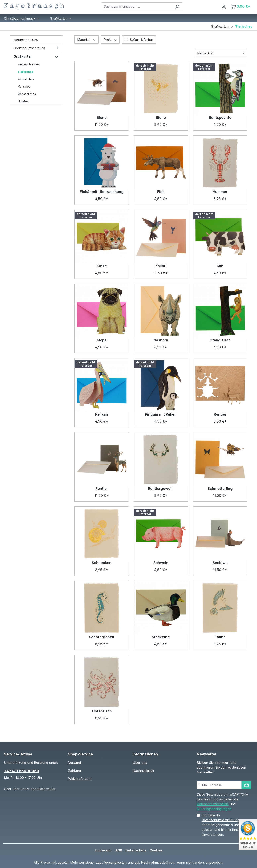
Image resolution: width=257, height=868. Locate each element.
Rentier (220, 414)
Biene (102, 117)
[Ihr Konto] (224, 6)
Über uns (140, 763)
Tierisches (25, 72)
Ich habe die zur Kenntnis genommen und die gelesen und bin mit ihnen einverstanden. (227, 825)
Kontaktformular (43, 789)
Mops (102, 340)
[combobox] (137, 6)
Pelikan (102, 414)
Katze (102, 266)
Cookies (156, 850)
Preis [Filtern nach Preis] (110, 39)
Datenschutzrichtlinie (213, 804)
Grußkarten (23, 56)
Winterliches (26, 79)
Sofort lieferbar (141, 40)
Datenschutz (136, 850)
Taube (220, 637)
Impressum (104, 850)
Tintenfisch (102, 711)
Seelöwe (220, 563)
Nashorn (161, 340)
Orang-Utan (220, 340)
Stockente (161, 637)
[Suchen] (177, 6)
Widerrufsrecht (80, 779)
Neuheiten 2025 (26, 40)
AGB (119, 850)
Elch (161, 192)
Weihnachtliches (28, 64)
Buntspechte (220, 117)
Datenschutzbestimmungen (222, 820)
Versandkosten (115, 862)
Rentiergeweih (161, 488)
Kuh (220, 266)
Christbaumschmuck (29, 48)
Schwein (161, 563)
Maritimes (24, 87)
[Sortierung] (221, 53)
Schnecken (102, 563)
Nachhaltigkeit (143, 771)
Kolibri (161, 266)
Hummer (220, 192)
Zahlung (74, 771)
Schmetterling (220, 488)
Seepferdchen (102, 637)
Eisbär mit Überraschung (102, 192)
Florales (23, 101)
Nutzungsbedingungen (214, 809)
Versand (74, 763)
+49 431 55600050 (22, 771)
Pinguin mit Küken (161, 414)
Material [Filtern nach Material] (87, 39)
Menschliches (27, 94)
